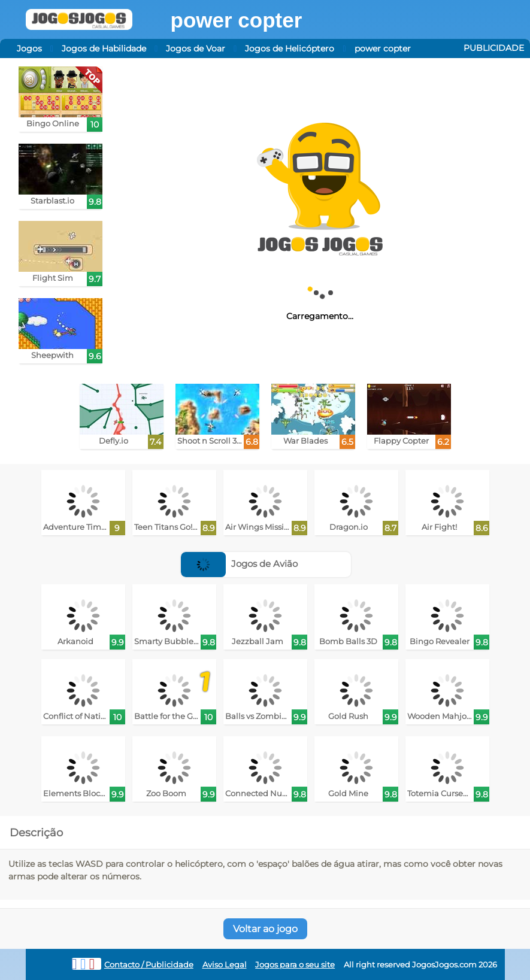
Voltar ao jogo (265, 929)
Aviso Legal (225, 965)
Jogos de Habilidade (104, 48)
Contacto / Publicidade (149, 965)
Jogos (29, 48)
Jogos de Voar (196, 48)
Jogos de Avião (239, 564)
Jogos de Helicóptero (290, 48)
